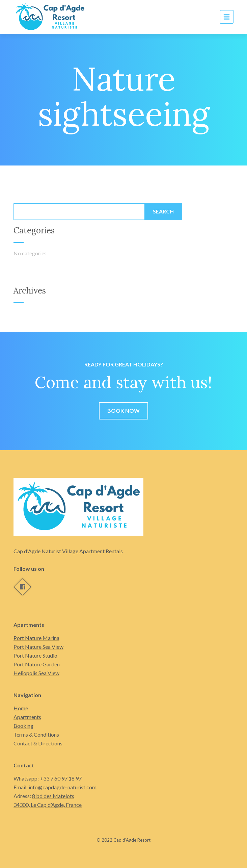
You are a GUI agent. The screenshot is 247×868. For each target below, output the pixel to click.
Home (21, 708)
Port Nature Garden (37, 664)
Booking (23, 726)
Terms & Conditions (36, 734)
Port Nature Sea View (38, 647)
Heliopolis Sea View (36, 673)
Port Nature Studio (35, 655)
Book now (123, 411)
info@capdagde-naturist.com (63, 787)
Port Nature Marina (36, 638)
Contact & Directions (38, 743)
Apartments (27, 717)
